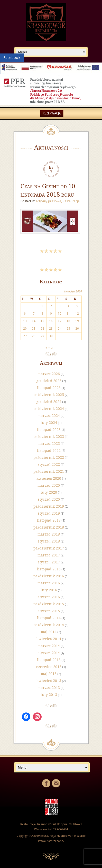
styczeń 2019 (49, 513)
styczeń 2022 (49, 464)
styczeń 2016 (49, 597)
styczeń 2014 (49, 653)
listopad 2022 (49, 451)
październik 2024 (49, 409)
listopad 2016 (49, 569)
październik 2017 (49, 548)
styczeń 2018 (49, 541)
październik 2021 (49, 471)
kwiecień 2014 (49, 639)
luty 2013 (49, 695)
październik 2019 (49, 506)
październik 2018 (49, 527)
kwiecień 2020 (49, 478)
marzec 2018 (49, 534)
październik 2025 (49, 395)
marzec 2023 (49, 444)
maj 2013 (49, 674)
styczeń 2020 (49, 499)
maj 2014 (49, 632)
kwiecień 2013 (49, 681)
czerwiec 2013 (49, 667)
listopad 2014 (49, 618)
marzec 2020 (49, 485)
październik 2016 (49, 576)
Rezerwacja (52, 113)
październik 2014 (49, 625)
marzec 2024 (49, 416)
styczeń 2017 (49, 562)
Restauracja (71, 201)
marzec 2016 (49, 583)
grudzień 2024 (49, 402)
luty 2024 (49, 423)
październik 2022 (49, 458)
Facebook (12, 58)
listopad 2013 (49, 660)
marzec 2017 (49, 555)
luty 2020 (49, 492)
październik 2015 (49, 604)
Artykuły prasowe (49, 201)
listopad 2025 (49, 388)
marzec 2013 (49, 688)
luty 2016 (49, 590)
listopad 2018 (49, 520)
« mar (49, 348)
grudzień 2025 (49, 381)
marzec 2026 (49, 374)
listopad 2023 (49, 430)
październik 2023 (49, 437)
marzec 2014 (49, 646)
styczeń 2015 (49, 611)
